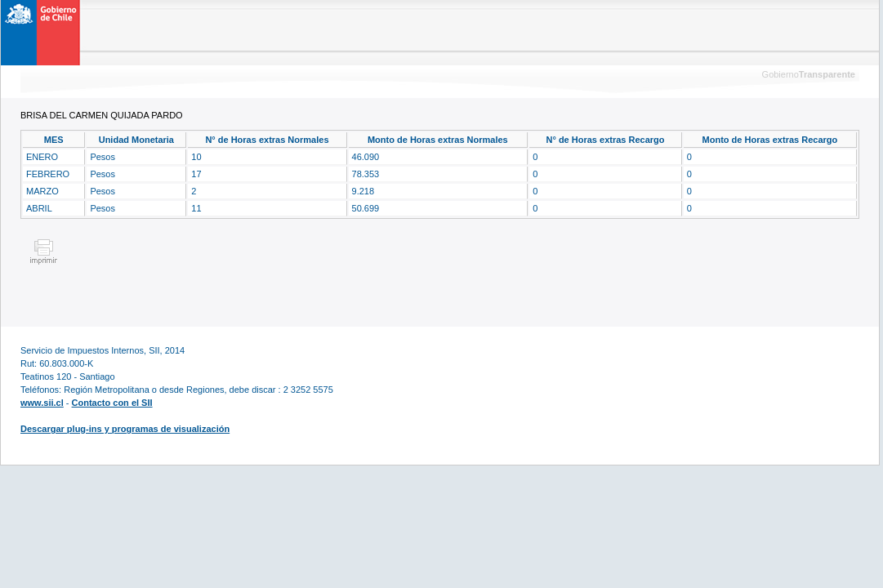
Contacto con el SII (112, 403)
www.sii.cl (42, 403)
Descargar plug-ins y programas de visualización (125, 429)
